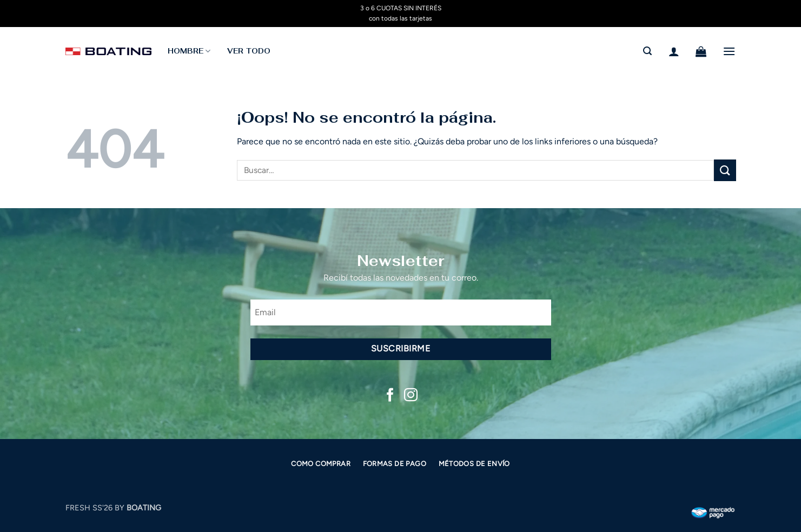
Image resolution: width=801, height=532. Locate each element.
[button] (647, 51)
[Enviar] (725, 170)
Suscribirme (400, 348)
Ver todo (249, 51)
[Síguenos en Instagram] (411, 396)
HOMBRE (189, 51)
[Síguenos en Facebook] (390, 396)
